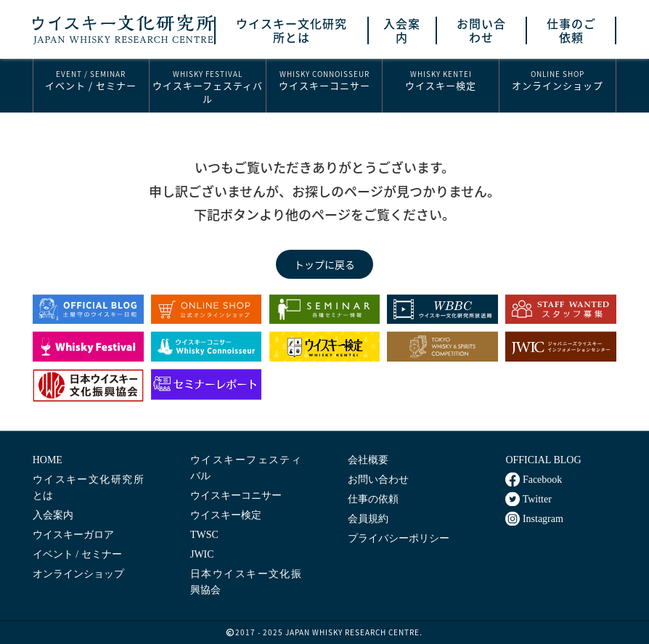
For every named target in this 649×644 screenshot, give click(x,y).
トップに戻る (324, 264)
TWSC (204, 535)
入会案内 (402, 30)
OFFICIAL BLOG (543, 460)
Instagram (534, 518)
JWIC (202, 554)
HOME (48, 460)
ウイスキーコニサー (324, 80)
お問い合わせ (481, 30)
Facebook (534, 479)
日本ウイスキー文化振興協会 (246, 582)
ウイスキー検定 (441, 80)
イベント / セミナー (91, 80)
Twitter (528, 499)
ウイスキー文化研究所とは (291, 30)
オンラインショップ (558, 80)
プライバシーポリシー (399, 538)
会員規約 (368, 519)
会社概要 (368, 460)
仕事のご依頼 (571, 30)
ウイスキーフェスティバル (208, 87)
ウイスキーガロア (73, 535)
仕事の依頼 (373, 499)
